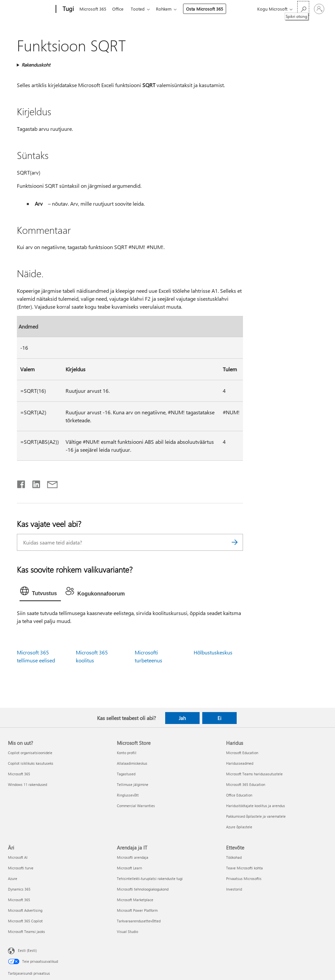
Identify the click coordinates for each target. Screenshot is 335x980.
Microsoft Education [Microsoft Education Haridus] (242, 753)
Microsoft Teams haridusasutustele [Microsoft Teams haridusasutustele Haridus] (254, 774)
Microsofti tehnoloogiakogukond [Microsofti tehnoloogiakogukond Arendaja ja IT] (143, 889)
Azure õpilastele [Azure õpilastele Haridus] (239, 827)
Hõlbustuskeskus (213, 652)
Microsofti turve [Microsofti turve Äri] (21, 868)
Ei (219, 718)
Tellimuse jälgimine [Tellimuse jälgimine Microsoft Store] (133, 784)
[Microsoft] (31, 9)
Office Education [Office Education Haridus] (239, 795)
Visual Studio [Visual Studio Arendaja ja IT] (127, 931)
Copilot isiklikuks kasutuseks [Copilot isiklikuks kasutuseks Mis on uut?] (31, 763)
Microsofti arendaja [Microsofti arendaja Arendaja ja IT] (133, 857)
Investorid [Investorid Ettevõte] (234, 889)
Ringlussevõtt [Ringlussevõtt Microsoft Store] (128, 795)
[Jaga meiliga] (49, 483)
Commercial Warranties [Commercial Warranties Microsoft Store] (136, 806)
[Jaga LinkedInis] (34, 483)
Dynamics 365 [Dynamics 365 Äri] (19, 889)
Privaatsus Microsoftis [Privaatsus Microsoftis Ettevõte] (244, 878)
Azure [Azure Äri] (13, 878)
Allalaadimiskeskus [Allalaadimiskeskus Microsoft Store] (132, 763)
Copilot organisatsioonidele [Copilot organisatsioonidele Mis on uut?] (30, 753)
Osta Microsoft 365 (209, 9)
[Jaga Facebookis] (22, 483)
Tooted (140, 9)
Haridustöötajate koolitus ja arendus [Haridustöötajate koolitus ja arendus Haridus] (256, 806)
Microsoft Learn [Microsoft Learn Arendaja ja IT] (129, 868)
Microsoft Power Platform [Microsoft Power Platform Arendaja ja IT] (137, 910)
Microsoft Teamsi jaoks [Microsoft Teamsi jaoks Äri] (26, 931)
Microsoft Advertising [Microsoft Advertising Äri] (25, 910)
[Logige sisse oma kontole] (319, 9)
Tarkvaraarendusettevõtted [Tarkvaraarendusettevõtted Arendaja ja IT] (139, 921)
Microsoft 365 (93, 9)
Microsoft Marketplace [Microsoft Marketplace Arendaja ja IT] (135, 900)
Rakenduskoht (36, 65)
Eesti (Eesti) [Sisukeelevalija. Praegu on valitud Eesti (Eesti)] (27, 950)
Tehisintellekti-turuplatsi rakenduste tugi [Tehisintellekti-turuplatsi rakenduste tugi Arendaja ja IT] (150, 878)
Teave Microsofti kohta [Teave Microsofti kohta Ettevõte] (244, 868)
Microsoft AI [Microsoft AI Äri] (18, 857)
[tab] (40, 593)
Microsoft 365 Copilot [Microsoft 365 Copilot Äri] (25, 921)
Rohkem (168, 9)
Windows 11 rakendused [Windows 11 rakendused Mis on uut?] (27, 784)
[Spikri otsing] (303, 8)
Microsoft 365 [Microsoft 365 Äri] (19, 900)
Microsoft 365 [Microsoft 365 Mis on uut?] (19, 774)
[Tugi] (68, 9)
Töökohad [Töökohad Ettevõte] (234, 857)
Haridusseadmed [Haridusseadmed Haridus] (240, 763)
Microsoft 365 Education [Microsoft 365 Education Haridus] (246, 784)
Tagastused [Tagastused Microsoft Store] (126, 774)
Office (119, 9)
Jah (182, 718)
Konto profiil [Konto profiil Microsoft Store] (127, 753)
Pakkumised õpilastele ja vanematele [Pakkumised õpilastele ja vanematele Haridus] (256, 816)
